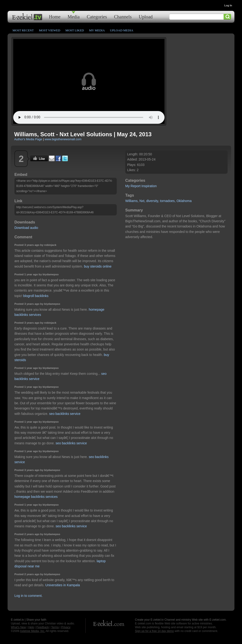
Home (55, 17)
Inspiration (149, 186)
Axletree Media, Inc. (32, 631)
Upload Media (122, 30)
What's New (18, 627)
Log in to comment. (28, 596)
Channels (123, 17)
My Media (97, 30)
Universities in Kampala (63, 585)
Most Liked (75, 30)
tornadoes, (168, 201)
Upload (146, 17)
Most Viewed (50, 30)
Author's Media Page (28, 139)
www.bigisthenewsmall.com (63, 139)
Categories (97, 17)
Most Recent (23, 30)
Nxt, (142, 201)
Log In (228, 5)
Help (31, 627)
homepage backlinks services (36, 497)
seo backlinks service (65, 414)
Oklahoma (184, 201)
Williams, (132, 201)
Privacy (66, 627)
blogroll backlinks (36, 296)
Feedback (43, 627)
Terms (55, 627)
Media (74, 17)
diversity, (153, 201)
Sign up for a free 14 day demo (154, 631)
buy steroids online (98, 266)
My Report (133, 186)
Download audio (26, 228)
